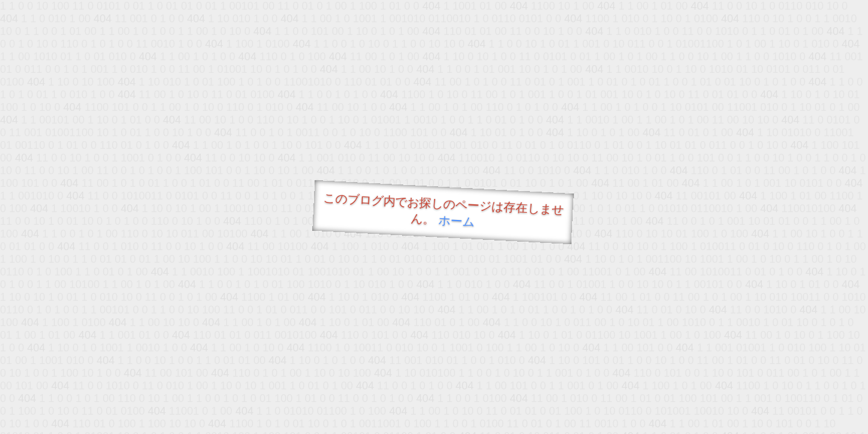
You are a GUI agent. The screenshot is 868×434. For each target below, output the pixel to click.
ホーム (457, 221)
